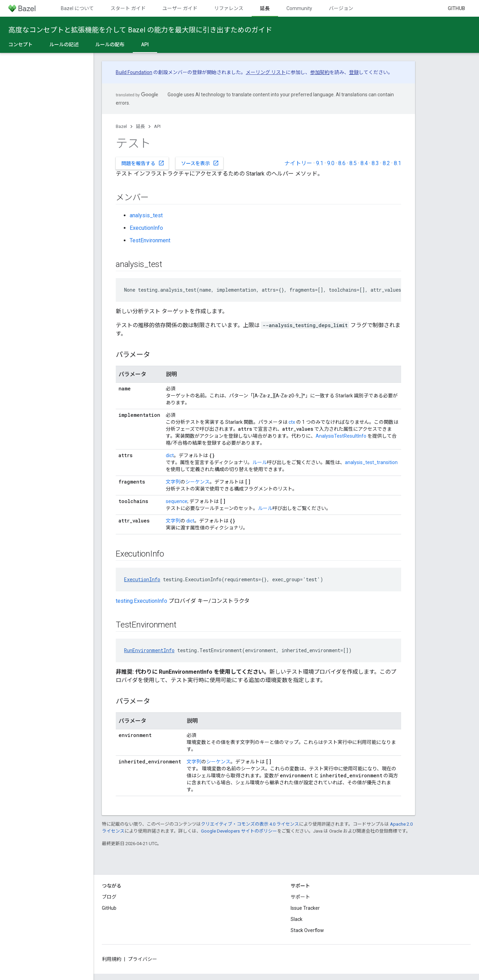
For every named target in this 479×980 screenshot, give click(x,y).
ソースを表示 (200, 163)
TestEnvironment (150, 240)
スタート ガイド (128, 8)
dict (170, 455)
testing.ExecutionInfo (141, 601)
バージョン (341, 8)
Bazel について (77, 8)
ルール (260, 462)
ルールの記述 (64, 44)
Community (299, 8)
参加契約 (320, 72)
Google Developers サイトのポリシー (239, 831)
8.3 (375, 163)
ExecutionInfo (146, 228)
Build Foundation (134, 72)
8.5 (353, 163)
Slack (297, 919)
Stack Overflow (307, 930)
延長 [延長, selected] (265, 8)
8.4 (364, 163)
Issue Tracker (305, 908)
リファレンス (229, 8)
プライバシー (143, 959)
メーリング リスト (266, 72)
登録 (354, 72)
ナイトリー (298, 163)
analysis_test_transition (371, 462)
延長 (140, 126)
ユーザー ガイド (180, 8)
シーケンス (197, 482)
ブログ (109, 897)
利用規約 (112, 959)
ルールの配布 (110, 44)
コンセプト (21, 44)
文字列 (173, 482)
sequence (177, 501)
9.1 (320, 163)
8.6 (342, 163)
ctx (292, 422)
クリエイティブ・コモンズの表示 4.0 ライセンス (250, 824)
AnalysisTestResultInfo (341, 436)
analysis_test (146, 215)
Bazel (121, 126)
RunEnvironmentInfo (149, 650)
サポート (300, 897)
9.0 (331, 163)
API (157, 126)
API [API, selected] (145, 44)
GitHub (456, 8)
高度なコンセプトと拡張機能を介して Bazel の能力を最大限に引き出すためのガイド (140, 30)
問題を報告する (143, 163)
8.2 (386, 163)
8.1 (397, 163)
